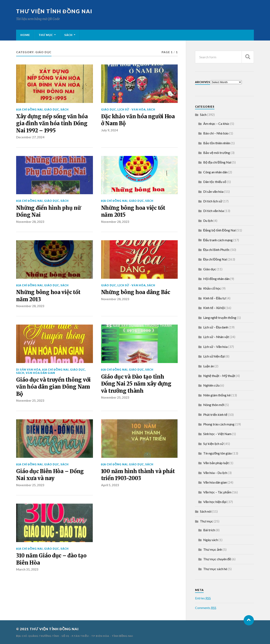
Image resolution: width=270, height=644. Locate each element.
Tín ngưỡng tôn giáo (218, 453)
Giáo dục (52, 109)
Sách (68, 35)
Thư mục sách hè (215, 569)
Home (25, 35)
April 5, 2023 (110, 485)
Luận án (209, 366)
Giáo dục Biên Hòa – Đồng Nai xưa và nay (50, 475)
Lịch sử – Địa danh (216, 327)
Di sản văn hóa (28, 370)
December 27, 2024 (30, 137)
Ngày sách (211, 540)
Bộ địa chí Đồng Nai (217, 162)
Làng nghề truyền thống (220, 317)
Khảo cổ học (212, 288)
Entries (203, 598)
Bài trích (209, 530)
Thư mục (46, 35)
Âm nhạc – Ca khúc (216, 123)
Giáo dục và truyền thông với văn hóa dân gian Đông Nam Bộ (53, 387)
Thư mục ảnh (213, 549)
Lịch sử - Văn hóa (132, 109)
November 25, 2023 (30, 400)
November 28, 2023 (30, 222)
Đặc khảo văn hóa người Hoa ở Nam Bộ (138, 120)
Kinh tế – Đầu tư (215, 298)
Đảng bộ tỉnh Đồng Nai (219, 230)
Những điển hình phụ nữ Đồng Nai (48, 211)
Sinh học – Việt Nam (217, 434)
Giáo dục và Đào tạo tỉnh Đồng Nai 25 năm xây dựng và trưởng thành (136, 384)
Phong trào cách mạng (219, 424)
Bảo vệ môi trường (217, 153)
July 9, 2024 (109, 130)
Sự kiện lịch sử (213, 444)
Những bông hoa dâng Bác (136, 292)
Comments (206, 608)
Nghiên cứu (211, 385)
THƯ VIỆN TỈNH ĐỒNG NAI (54, 11)
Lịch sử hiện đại (214, 356)
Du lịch (208, 220)
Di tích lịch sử (213, 201)
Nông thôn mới (214, 405)
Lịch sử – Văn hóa (215, 347)
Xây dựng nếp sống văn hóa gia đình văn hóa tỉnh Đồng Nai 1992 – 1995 (52, 123)
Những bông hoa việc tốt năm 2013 (48, 296)
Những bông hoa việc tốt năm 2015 (133, 211)
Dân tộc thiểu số (215, 182)
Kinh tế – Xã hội (214, 308)
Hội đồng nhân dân (216, 279)
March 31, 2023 (27, 569)
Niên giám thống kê (217, 395)
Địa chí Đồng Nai (29, 109)
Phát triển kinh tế (215, 414)
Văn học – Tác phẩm (217, 492)
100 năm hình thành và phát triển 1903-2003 (138, 475)
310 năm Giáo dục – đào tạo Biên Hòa (51, 559)
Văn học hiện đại (215, 502)
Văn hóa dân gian (40, 373)
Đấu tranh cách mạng (218, 240)
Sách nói (206, 511)
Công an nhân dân (215, 172)
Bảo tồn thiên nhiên (217, 143)
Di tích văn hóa (214, 211)
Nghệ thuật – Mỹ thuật (219, 376)
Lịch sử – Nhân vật (216, 337)
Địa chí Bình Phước (217, 250)
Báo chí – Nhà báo (216, 133)
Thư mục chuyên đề (217, 559)
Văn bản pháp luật (216, 463)
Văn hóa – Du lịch (215, 473)
